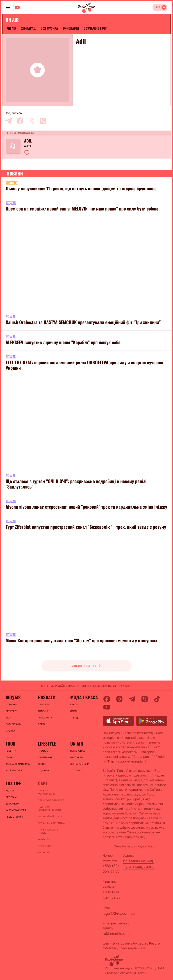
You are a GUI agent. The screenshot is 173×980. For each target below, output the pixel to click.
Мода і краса (84, 697)
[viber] (43, 121)
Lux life (13, 783)
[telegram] (9, 121)
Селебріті (11, 711)
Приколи (43, 704)
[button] (27, 152)
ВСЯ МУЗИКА (49, 28)
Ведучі (10, 791)
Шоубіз (13, 697)
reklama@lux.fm (116, 933)
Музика (10, 731)
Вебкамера (12, 804)
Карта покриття (16, 810)
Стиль (74, 711)
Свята (42, 724)
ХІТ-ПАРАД (28, 28)
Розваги (47, 697)
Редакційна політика (51, 823)
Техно (42, 764)
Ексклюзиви (14, 724)
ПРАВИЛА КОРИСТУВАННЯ (47, 792)
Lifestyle (47, 744)
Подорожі (44, 770)
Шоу (8, 718)
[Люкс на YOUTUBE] (17, 7)
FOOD (11, 744)
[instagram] (119, 699)
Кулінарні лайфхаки (18, 764)
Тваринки (44, 711)
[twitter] (32, 121)
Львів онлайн (14, 817)
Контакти (44, 839)
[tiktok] (157, 699)
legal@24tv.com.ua (119, 913)
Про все (43, 751)
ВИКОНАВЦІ (71, 28)
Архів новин (45, 846)
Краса (74, 704)
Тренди (75, 718)
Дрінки (10, 757)
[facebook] (20, 121)
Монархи (11, 704)
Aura (28, 146)
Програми (12, 797)
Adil (28, 141)
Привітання (45, 757)
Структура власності (51, 800)
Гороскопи (45, 718)
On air (12, 28)
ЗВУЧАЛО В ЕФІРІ (96, 28)
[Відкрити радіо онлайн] (160, 7)
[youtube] (107, 707)
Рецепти (11, 751)
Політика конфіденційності (49, 808)
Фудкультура (14, 770)
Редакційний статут (51, 816)
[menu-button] (8, 7)
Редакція (43, 852)
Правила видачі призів (48, 831)
